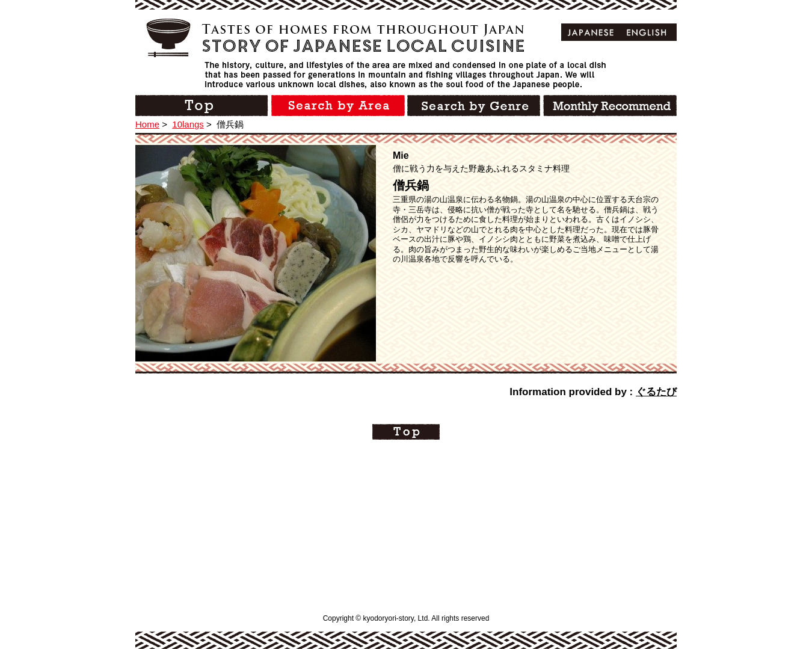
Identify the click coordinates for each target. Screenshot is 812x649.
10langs (188, 124)
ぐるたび (656, 392)
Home (147, 124)
